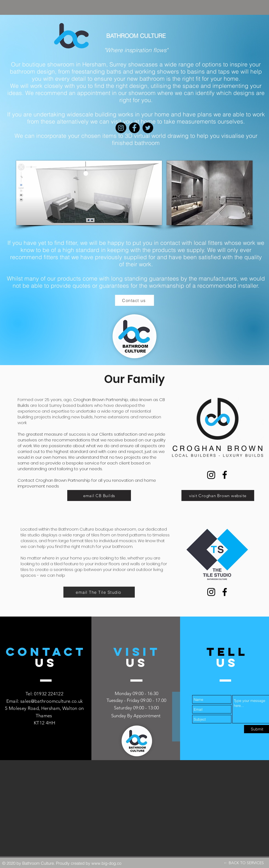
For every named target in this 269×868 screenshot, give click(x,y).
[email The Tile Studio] (99, 592)
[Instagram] (211, 475)
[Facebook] (225, 475)
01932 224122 (49, 694)
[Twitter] (148, 128)
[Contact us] (134, 300)
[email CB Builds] (99, 495)
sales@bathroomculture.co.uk (51, 701)
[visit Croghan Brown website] (218, 495)
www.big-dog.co (106, 863)
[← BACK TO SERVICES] (244, 863)
